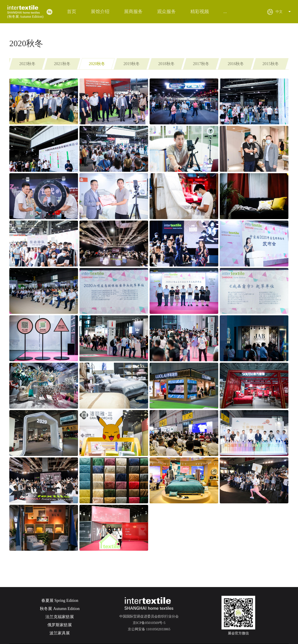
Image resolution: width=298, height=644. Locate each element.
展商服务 (133, 11)
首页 (72, 11)
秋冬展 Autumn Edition (60, 609)
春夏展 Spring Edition (60, 601)
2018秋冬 (166, 64)
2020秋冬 (97, 64)
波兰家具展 (60, 633)
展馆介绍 (100, 11)
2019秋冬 (132, 64)
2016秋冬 (236, 64)
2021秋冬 (62, 64)
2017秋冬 (201, 64)
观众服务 (166, 11)
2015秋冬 (271, 64)
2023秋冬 (27, 64)
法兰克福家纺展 (60, 617)
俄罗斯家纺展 (60, 625)
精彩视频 (200, 11)
